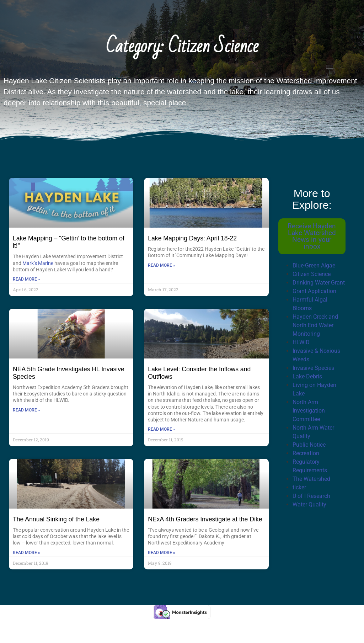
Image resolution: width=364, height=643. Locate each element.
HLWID (301, 342)
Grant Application (314, 291)
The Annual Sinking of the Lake (56, 519)
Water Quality (309, 504)
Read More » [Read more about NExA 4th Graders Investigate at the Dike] (162, 553)
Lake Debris (307, 376)
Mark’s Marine (38, 263)
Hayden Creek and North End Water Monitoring (315, 325)
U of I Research (311, 496)
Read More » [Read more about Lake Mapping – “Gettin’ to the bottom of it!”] (26, 279)
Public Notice (309, 445)
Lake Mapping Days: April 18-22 (192, 238)
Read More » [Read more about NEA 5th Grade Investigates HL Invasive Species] (26, 410)
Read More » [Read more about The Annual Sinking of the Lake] (26, 553)
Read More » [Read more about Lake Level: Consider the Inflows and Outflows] (162, 429)
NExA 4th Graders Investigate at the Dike (205, 519)
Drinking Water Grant (319, 283)
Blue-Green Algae (314, 265)
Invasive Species (313, 368)
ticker (299, 487)
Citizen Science (312, 274)
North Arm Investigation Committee (309, 411)
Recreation (306, 453)
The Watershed (311, 479)
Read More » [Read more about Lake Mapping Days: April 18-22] (162, 265)
